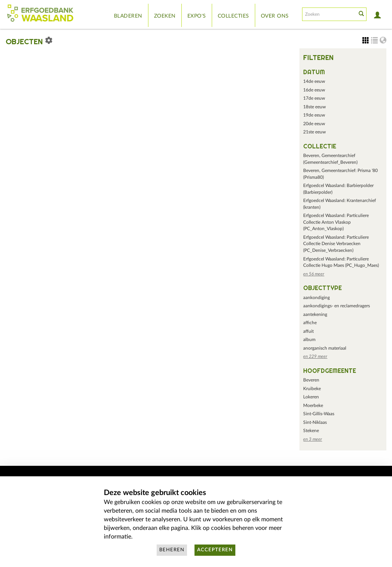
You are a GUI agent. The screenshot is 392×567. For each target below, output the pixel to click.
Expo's (197, 16)
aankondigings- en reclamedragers (337, 306)
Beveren (311, 380)
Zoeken (165, 16)
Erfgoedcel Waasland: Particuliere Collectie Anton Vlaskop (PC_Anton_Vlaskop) (336, 222)
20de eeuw (314, 124)
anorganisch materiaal (325, 348)
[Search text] (329, 14)
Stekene (311, 431)
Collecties (233, 16)
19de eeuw (314, 115)
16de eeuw (314, 90)
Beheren (172, 550)
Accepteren (215, 550)
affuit (308, 331)
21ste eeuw (314, 132)
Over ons (275, 16)
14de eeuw (314, 81)
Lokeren (311, 397)
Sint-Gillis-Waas (319, 414)
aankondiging (316, 298)
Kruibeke (312, 389)
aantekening (315, 314)
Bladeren (128, 16)
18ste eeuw (314, 107)
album (309, 340)
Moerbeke (313, 405)
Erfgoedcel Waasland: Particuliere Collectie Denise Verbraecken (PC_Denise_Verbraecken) (336, 244)
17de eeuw (314, 98)
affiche (310, 323)
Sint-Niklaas (315, 422)
